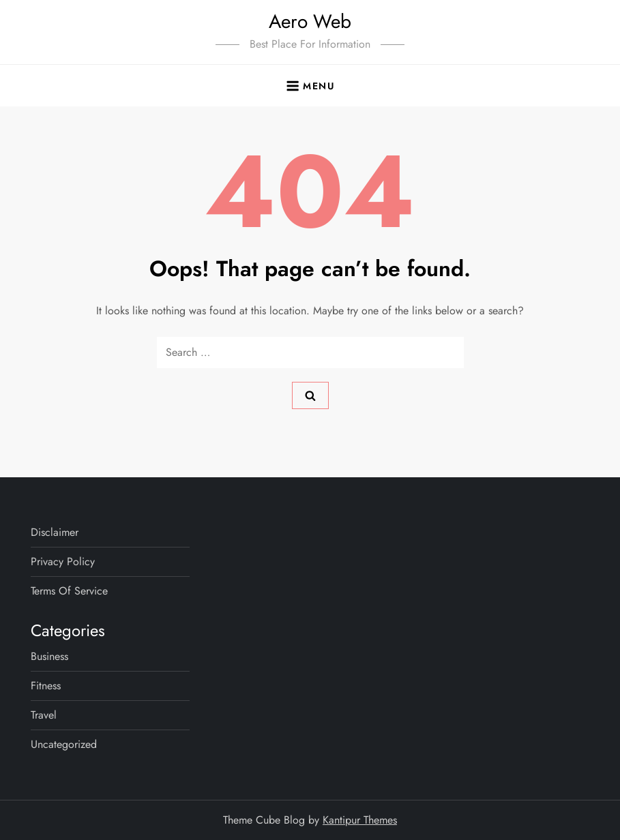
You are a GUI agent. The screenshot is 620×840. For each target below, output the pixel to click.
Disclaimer (55, 532)
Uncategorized (64, 744)
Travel (44, 715)
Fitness (46, 686)
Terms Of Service (69, 591)
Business (49, 656)
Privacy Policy (63, 561)
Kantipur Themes (360, 820)
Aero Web (310, 21)
